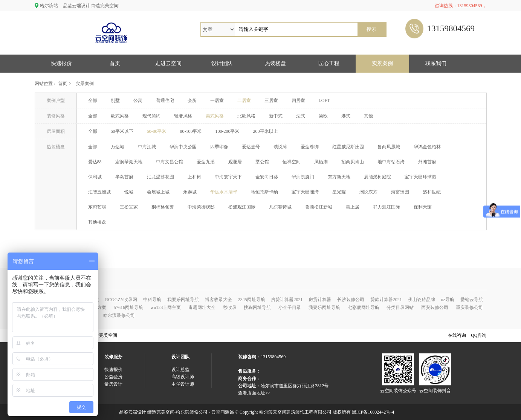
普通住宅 (165, 100)
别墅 (115, 100)
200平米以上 (266, 131)
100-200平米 (228, 131)
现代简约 (151, 116)
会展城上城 (158, 192)
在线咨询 (457, 335)
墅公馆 (262, 162)
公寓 (138, 100)
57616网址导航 (128, 307)
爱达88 (95, 162)
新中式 (276, 116)
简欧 (323, 116)
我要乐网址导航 (183, 300)
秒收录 (230, 307)
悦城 (129, 192)
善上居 (353, 207)
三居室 (271, 100)
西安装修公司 (435, 307)
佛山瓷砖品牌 (422, 300)
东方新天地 (339, 177)
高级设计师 (183, 377)
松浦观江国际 (242, 207)
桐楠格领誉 (163, 207)
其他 (368, 116)
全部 (93, 100)
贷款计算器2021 (386, 300)
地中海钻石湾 (391, 162)
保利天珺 (423, 207)
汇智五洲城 (99, 192)
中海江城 (147, 147)
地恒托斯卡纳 (264, 192)
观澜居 (235, 162)
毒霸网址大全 (202, 307)
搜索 (371, 29)
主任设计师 (183, 384)
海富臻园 (400, 192)
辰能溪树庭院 (377, 177)
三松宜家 (129, 207)
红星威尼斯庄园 (348, 147)
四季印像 (219, 147)
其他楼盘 (97, 222)
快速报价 (61, 63)
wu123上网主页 (166, 307)
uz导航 (447, 300)
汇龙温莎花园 (160, 177)
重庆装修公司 (469, 307)
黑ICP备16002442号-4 (373, 412)
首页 (115, 63)
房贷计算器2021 (287, 300)
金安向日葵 (267, 177)
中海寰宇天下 (228, 177)
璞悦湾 (280, 147)
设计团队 (222, 63)
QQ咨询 (479, 335)
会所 (192, 100)
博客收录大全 (218, 300)
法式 (301, 116)
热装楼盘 (275, 63)
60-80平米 (157, 131)
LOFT (324, 100)
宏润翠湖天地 (129, 162)
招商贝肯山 (353, 162)
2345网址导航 (252, 300)
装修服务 (113, 357)
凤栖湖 (321, 162)
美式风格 (215, 116)
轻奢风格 (183, 116)
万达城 (118, 147)
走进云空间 (168, 63)
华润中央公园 (183, 147)
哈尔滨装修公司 (119, 315)
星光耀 (339, 192)
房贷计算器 (320, 300)
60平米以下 (122, 131)
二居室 (244, 100)
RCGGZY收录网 (121, 300)
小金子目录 (290, 307)
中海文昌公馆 (170, 162)
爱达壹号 (251, 147)
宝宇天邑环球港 (420, 177)
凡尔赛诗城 (280, 207)
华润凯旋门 (303, 177)
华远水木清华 (224, 192)
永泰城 (190, 192)
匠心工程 (329, 63)
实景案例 (382, 63)
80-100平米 (191, 131)
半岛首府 (124, 177)
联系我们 (436, 63)
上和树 (194, 177)
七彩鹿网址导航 (364, 307)
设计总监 (180, 370)
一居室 (217, 100)
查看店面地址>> (254, 393)
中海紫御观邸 (201, 207)
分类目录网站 (400, 307)
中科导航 (152, 300)
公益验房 (113, 377)
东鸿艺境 (97, 207)
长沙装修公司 (351, 300)
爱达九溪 (206, 162)
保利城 (95, 177)
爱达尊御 (310, 147)
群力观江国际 (387, 207)
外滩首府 (427, 162)
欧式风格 (120, 116)
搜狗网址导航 (257, 307)
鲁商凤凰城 (389, 147)
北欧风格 (246, 116)
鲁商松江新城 (319, 207)
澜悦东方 (368, 192)
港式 (346, 116)
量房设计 (113, 384)
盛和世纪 (432, 192)
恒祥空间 (292, 162)
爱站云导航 (472, 300)
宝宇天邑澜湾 (305, 192)
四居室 (298, 100)
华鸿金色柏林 (427, 147)
